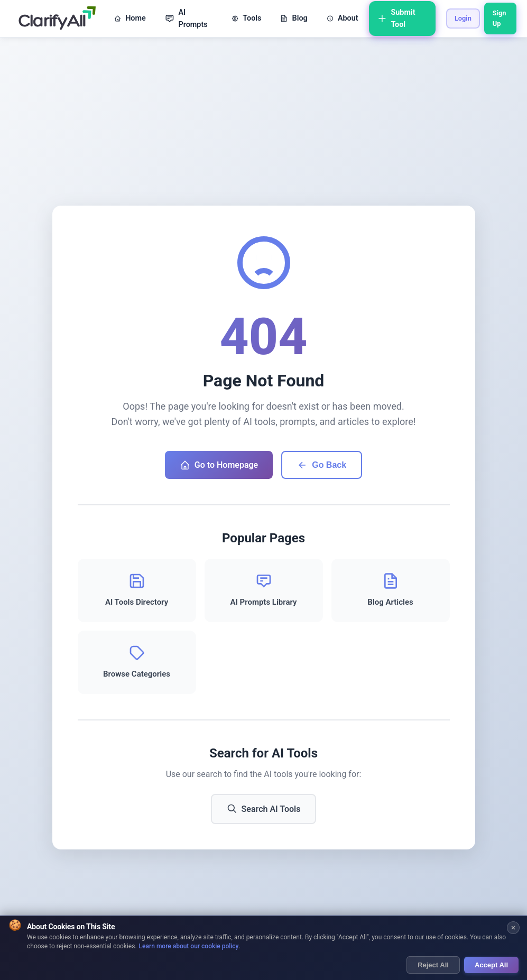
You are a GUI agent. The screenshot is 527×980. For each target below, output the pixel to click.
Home (130, 19)
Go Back (322, 465)
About (343, 19)
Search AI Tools (264, 809)
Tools (247, 19)
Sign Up (500, 18)
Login (463, 18)
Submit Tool (396, 19)
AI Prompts (186, 19)
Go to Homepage (219, 465)
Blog (294, 19)
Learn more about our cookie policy (189, 946)
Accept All (491, 965)
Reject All (433, 965)
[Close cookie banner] (513, 928)
